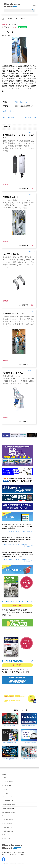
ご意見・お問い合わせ (7, 824)
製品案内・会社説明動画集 (8, 808)
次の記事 (28, 117)
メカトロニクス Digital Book (8, 801)
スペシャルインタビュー (7, 782)
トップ (3, 770)
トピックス (4, 789)
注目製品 (10, 19)
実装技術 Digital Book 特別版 (8, 805)
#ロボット (5, 111)
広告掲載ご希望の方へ (7, 827)
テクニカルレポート (6, 786)
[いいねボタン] (15, 27)
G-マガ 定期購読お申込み (7, 831)
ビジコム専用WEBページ (7, 820)
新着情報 (4, 774)
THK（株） (20, 102)
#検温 (12, 111)
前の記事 (11, 117)
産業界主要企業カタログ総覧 (8, 812)
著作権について (5, 835)
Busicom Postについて (7, 797)
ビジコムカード (5, 816)
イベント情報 (5, 793)
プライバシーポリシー (7, 839)
